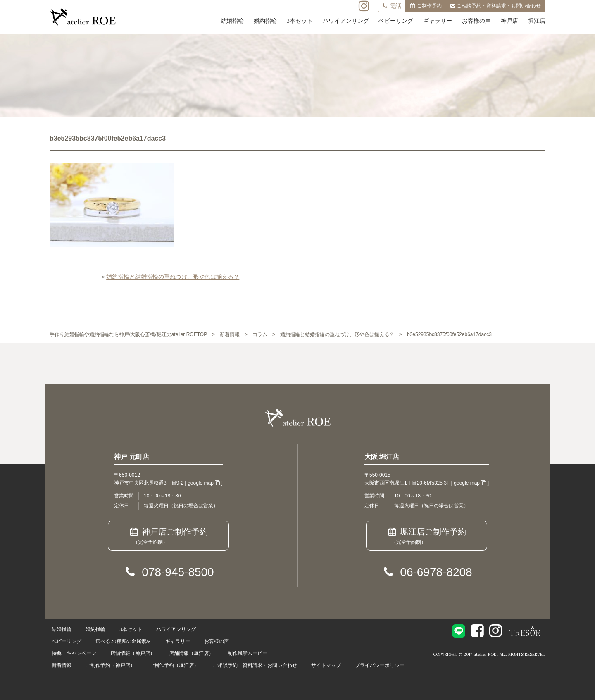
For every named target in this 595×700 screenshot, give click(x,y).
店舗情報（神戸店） (133, 653)
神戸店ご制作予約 (168, 537)
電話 (392, 6)
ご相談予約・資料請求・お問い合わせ (255, 665)
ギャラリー (438, 21)
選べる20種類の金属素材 (123, 641)
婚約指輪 (265, 21)
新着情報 (62, 665)
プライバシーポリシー (380, 665)
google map (201, 483)
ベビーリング (396, 21)
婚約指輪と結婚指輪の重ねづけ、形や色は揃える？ (173, 277)
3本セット (300, 21)
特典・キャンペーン (74, 653)
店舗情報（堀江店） (191, 653)
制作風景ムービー (248, 653)
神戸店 (509, 21)
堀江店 (537, 21)
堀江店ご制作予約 (427, 537)
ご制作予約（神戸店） (110, 665)
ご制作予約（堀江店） (174, 665)
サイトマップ (326, 665)
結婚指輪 (232, 21)
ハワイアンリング (346, 21)
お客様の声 (476, 21)
